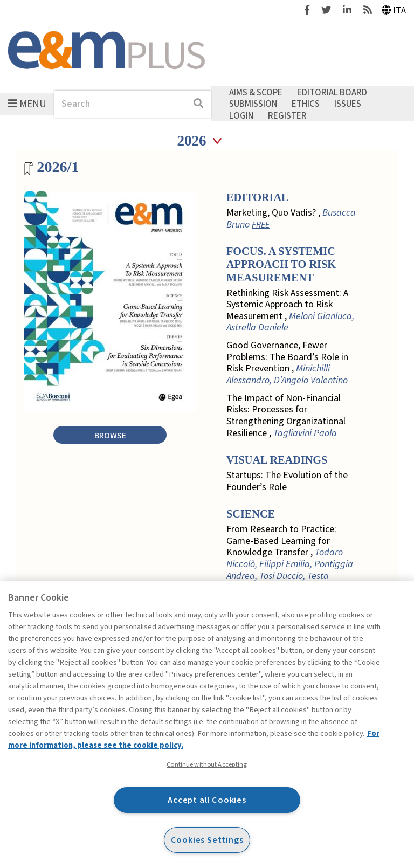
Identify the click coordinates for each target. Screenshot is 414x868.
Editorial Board (332, 92)
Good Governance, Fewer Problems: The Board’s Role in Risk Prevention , (287, 363)
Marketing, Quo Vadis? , (291, 219)
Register (287, 115)
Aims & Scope (256, 92)
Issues (348, 104)
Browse (110, 435)
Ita (394, 11)
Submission (253, 104)
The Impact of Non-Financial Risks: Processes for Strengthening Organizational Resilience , (286, 416)
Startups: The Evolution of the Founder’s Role (287, 481)
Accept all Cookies (207, 800)
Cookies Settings (207, 840)
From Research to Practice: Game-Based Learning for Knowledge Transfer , (290, 559)
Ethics (306, 104)
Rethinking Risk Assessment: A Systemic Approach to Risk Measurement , (290, 311)
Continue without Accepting (207, 764)
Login (241, 115)
